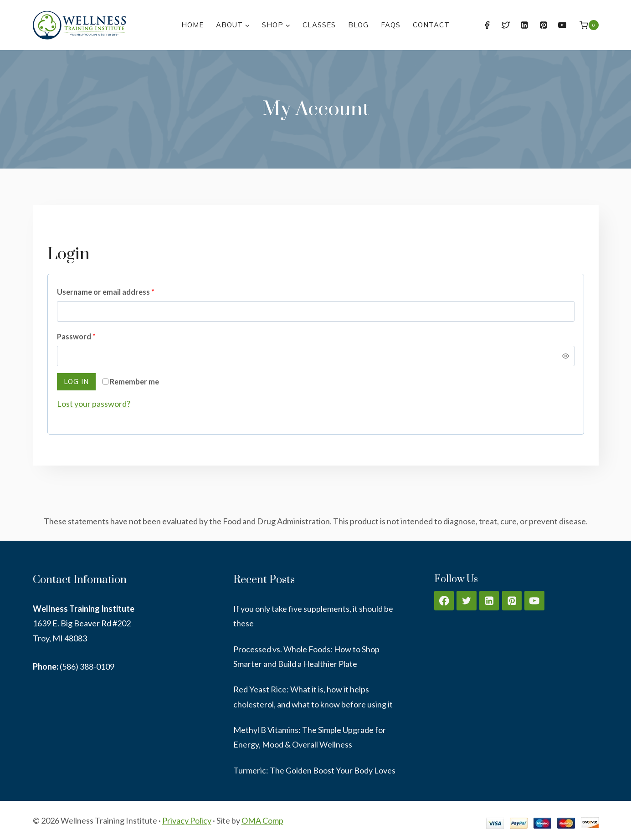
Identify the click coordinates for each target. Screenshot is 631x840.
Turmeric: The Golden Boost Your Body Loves (314, 770)
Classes (319, 25)
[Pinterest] (544, 25)
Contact (431, 25)
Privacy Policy (187, 820)
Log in (76, 382)
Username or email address (108, 292)
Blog (358, 25)
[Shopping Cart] (589, 25)
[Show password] (565, 356)
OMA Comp (262, 820)
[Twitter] (506, 25)
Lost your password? (94, 404)
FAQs (391, 25)
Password (78, 337)
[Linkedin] (524, 25)
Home (192, 25)
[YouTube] (562, 25)
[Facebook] (487, 25)
